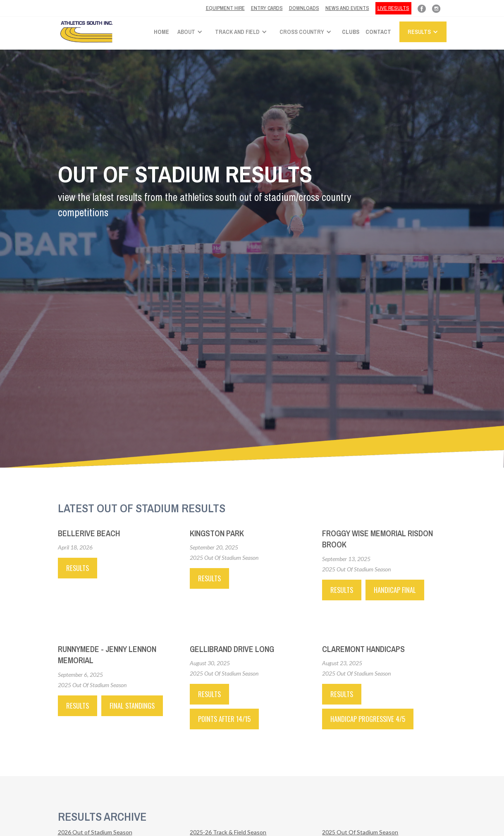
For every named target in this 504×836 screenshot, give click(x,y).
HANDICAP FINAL (395, 590)
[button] (192, 32)
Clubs (351, 32)
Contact (378, 32)
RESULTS (209, 578)
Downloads (304, 8)
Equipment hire (225, 8)
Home (161, 32)
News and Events (347, 8)
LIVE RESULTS (393, 8)
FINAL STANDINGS (132, 706)
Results (78, 568)
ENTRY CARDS (267, 8)
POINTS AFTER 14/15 (224, 719)
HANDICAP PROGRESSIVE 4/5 (368, 719)
